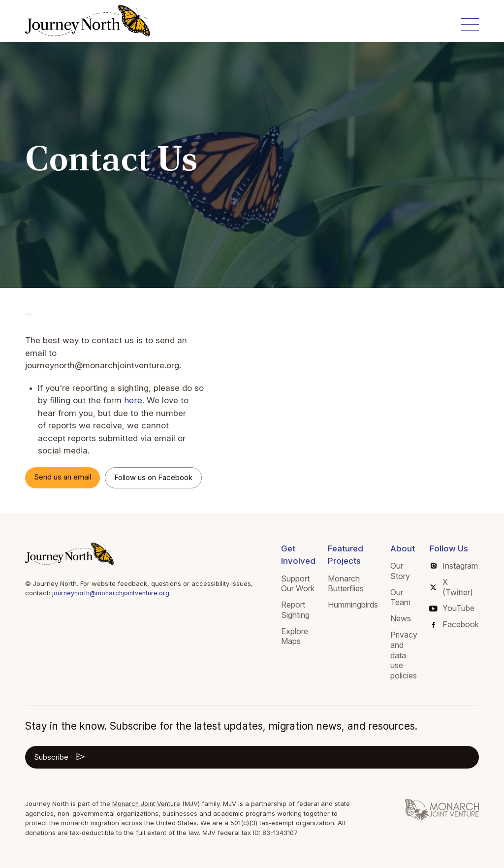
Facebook (456, 624)
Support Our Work (298, 584)
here (133, 400)
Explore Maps (295, 636)
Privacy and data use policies (404, 655)
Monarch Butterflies (346, 584)
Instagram (454, 566)
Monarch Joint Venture (147, 804)
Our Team (400, 597)
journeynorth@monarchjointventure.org (113, 593)
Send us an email (63, 477)
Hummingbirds (353, 605)
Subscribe (60, 757)
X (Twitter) (451, 587)
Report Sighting (295, 610)
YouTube (452, 608)
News (401, 618)
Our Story (400, 571)
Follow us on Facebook (153, 477)
